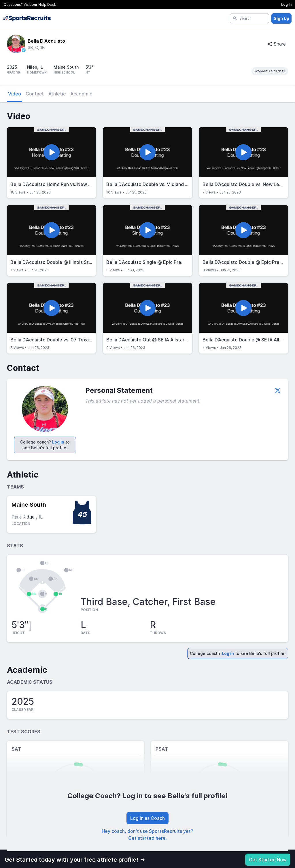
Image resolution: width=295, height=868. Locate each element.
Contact (35, 94)
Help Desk (47, 4)
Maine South (29, 505)
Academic (81, 94)
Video (15, 94)
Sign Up (281, 18)
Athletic (57, 94)
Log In (286, 4)
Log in (58, 442)
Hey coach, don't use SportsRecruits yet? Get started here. (147, 835)
